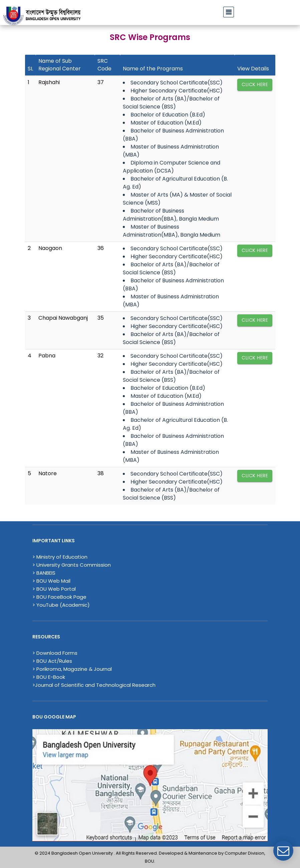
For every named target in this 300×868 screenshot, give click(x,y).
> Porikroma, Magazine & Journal (72, 669)
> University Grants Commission (72, 565)
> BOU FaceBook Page (59, 597)
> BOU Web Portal (54, 589)
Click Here (255, 84)
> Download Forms (55, 653)
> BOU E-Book (49, 677)
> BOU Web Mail (51, 581)
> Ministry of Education (60, 557)
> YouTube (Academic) (61, 605)
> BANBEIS (44, 573)
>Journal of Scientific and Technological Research (94, 685)
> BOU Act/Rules (52, 661)
